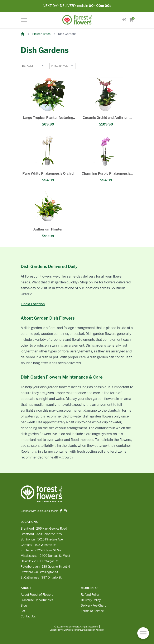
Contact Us (28, 616)
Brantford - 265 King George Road (44, 528)
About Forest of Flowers (37, 595)
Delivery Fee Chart (93, 605)
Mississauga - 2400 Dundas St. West (45, 556)
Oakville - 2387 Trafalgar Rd (39, 561)
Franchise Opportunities (37, 600)
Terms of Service (92, 611)
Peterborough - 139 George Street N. (45, 567)
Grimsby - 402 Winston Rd (38, 545)
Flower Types (41, 34)
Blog (24, 605)
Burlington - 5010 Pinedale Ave (42, 539)
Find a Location (33, 304)
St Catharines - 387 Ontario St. (41, 577)
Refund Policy (90, 595)
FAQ (24, 611)
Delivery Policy (91, 600)
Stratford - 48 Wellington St (39, 572)
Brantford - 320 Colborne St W (41, 534)
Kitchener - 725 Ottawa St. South (43, 550)
